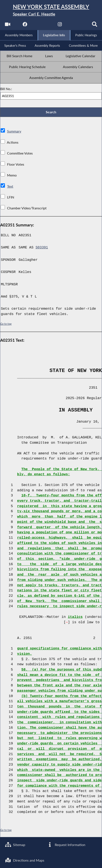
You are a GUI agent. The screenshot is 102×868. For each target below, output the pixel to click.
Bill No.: (6, 90)
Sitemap (15, 844)
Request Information (66, 844)
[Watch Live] (7, 26)
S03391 (42, 249)
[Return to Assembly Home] (51, 10)
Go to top (6, 325)
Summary (14, 133)
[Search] (95, 26)
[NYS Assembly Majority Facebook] (25, 26)
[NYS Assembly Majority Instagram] (60, 26)
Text (10, 188)
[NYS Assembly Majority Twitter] (42, 26)
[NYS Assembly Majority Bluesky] (77, 26)
